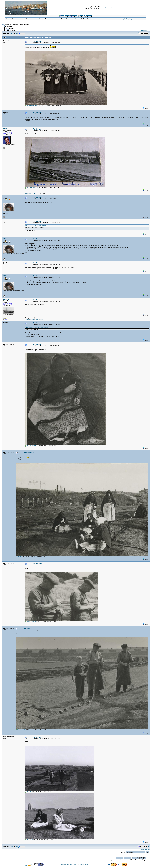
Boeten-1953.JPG (31, 621)
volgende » (147, 30)
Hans (5, 129)
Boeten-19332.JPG (31, 445)
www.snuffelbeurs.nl (30, 194)
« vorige (142, 30)
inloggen (105, 7)
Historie (9, 26)
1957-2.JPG (29, 839)
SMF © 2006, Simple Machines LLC (82, 865)
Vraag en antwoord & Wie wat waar (17, 25)
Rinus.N (6, 300)
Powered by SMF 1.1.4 (66, 865)
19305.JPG (20, 556)
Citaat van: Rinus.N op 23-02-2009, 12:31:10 (37, 328)
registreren (113, 7)
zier (4, 197)
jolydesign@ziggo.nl (128, 19)
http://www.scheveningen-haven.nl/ (34, 319)
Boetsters (13, 30)
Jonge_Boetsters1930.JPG (33, 105)
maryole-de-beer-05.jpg (32, 188)
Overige (11, 28)
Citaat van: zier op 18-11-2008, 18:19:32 (36, 226)
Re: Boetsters (38, 41)
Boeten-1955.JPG (21, 730)
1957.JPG (29, 792)
